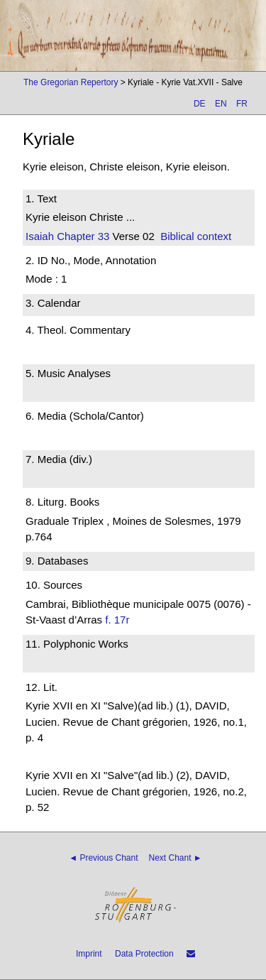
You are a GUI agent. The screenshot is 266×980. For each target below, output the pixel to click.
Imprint (89, 954)
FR (242, 104)
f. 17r (117, 620)
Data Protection (144, 954)
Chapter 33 (82, 236)
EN (221, 104)
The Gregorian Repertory (71, 82)
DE (200, 104)
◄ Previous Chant (103, 858)
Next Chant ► (176, 858)
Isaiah (40, 236)
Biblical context (196, 236)
